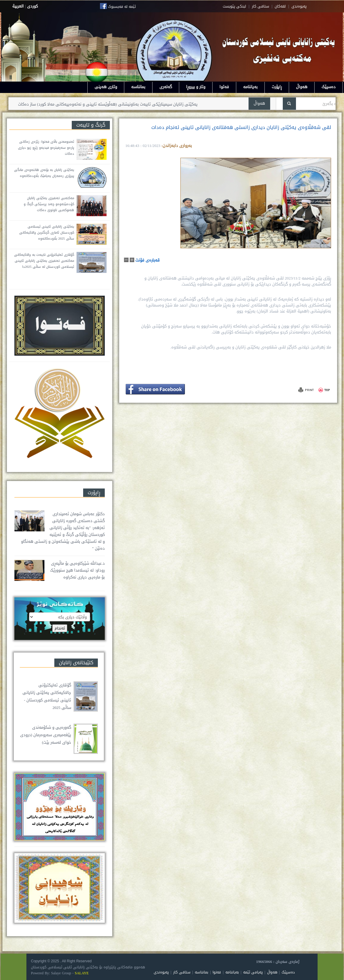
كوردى (32, 6)
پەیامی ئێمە (253, 972)
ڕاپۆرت (277, 87)
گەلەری (166, 87)
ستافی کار (261, 6)
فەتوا (224, 87)
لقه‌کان (280, 6)
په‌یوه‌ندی (299, 6)
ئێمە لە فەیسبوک (122, 7)
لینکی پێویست (234, 6)
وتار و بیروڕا (196, 87)
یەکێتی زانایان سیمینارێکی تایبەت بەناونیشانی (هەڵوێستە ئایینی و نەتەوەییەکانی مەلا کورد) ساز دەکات (104, 104)
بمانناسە (138, 87)
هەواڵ (302, 87)
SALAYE (82, 973)
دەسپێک (329, 87)
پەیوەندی (161, 972)
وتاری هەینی (106, 87)
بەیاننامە (250, 87)
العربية (18, 6)
